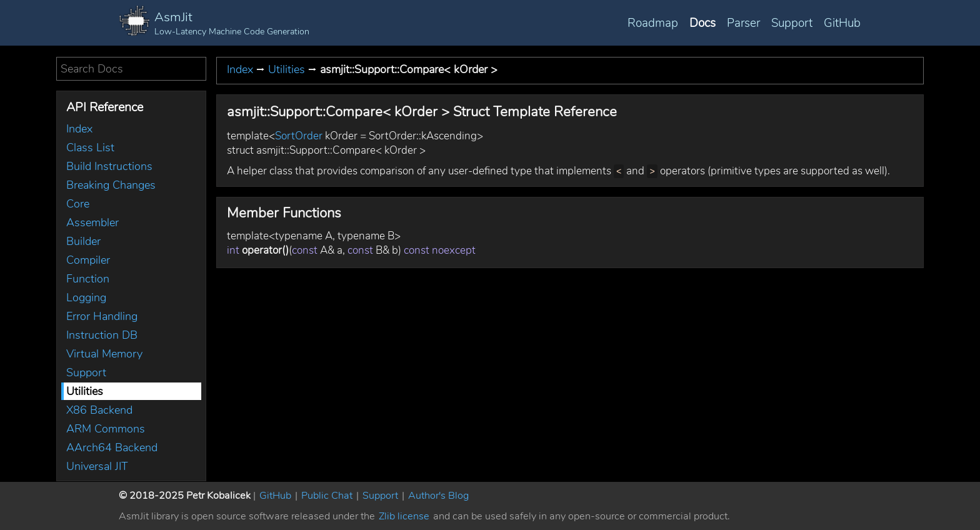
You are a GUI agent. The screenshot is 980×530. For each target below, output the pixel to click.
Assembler (92, 222)
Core (78, 204)
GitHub (842, 23)
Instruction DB (102, 335)
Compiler (88, 260)
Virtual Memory (104, 354)
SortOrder (299, 136)
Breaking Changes (111, 185)
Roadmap (653, 23)
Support (792, 23)
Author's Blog (438, 496)
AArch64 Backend (112, 447)
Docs (702, 23)
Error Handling (102, 316)
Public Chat (327, 496)
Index (79, 129)
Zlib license (404, 516)
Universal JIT (97, 466)
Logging (86, 297)
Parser (743, 23)
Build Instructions (109, 166)
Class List (90, 147)
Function (88, 279)
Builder (83, 241)
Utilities (85, 391)
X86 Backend (99, 410)
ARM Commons (106, 429)
